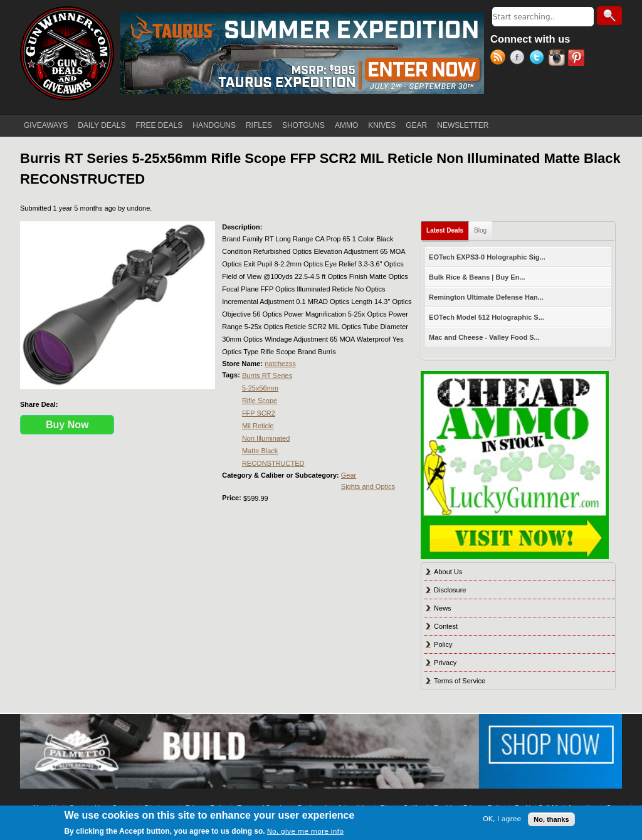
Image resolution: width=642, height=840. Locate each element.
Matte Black (260, 451)
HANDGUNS (214, 125)
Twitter (539, 59)
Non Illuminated (266, 438)
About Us (448, 572)
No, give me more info (305, 832)
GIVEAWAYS (46, 125)
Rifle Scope (260, 401)
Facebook (519, 59)
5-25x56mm (260, 388)
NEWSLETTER (463, 125)
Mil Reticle (258, 426)
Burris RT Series (267, 375)
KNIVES (382, 125)
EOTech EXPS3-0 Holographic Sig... (487, 257)
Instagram (558, 59)
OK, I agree (502, 819)
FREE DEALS (160, 125)
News (443, 608)
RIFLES (259, 125)
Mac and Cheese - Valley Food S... (484, 337)
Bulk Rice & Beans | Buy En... (477, 277)
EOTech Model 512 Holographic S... (487, 317)
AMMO (346, 125)
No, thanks (551, 819)
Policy (443, 644)
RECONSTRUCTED (273, 463)
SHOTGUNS (303, 125)
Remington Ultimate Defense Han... (486, 297)
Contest (446, 626)
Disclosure (450, 590)
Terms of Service (460, 681)
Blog (480, 230)
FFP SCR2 (259, 413)
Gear (349, 475)
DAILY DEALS (102, 125)
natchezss (280, 364)
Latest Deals (448, 228)
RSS (500, 59)
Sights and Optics (368, 486)
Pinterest (578, 59)
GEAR (416, 125)
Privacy (445, 663)
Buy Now (67, 425)
